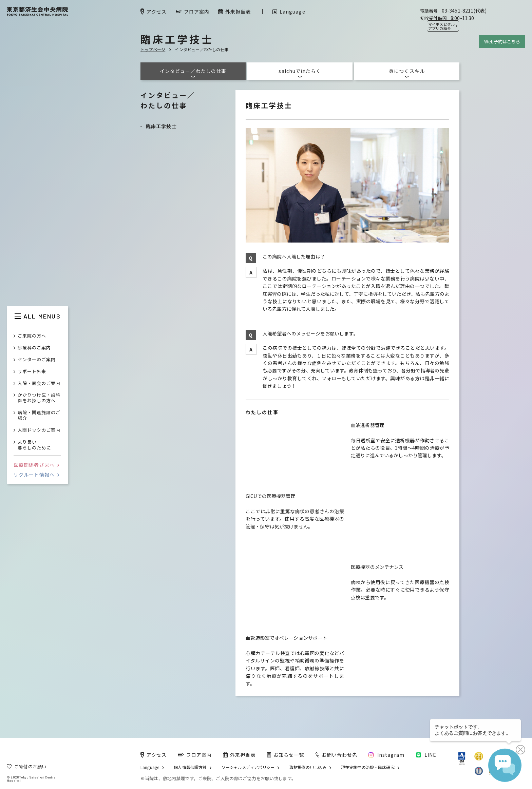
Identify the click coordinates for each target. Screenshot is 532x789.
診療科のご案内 (34, 348)
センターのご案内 (37, 360)
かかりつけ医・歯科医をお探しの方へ (39, 398)
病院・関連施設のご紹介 (39, 416)
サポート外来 (32, 372)
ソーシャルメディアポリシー (248, 767)
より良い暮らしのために (34, 445)
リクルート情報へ (36, 475)
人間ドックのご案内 (39, 430)
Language (150, 767)
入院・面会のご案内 (39, 383)
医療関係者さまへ (36, 465)
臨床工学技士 (161, 126)
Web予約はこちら (502, 42)
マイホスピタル (441, 26)
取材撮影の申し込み (308, 767)
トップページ (153, 49)
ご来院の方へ (32, 336)
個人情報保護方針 (190, 767)
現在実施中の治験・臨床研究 (368, 767)
